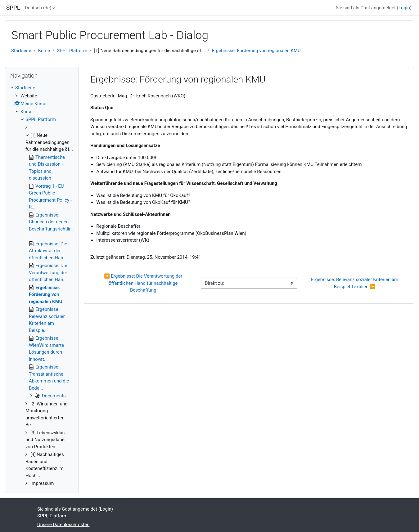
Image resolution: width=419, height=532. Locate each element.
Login (404, 8)
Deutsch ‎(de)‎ (38, 8)
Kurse (44, 51)
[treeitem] (42, 286)
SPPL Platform (72, 51)
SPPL (13, 8)
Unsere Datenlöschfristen (63, 525)
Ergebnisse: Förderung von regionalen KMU (256, 51)
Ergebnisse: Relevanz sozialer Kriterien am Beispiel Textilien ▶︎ (355, 283)
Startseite (21, 51)
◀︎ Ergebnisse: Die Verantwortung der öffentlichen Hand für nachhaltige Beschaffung (144, 283)
